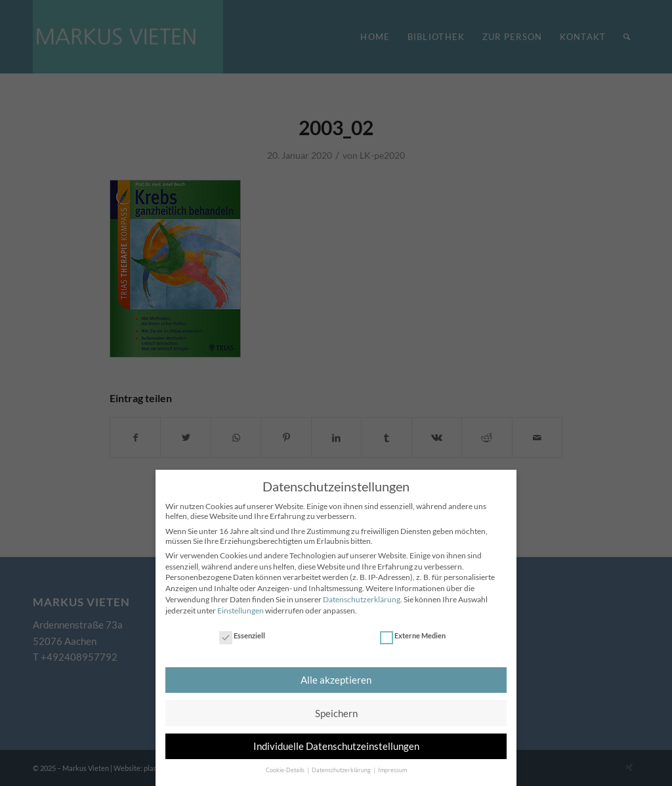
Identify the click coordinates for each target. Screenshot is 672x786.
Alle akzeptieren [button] (336, 676)
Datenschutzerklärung (362, 595)
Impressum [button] (392, 766)
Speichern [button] (336, 709)
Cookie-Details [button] (286, 766)
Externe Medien (413, 631)
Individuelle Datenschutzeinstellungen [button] (336, 742)
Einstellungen (241, 606)
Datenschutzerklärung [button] (342, 766)
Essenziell (242, 631)
